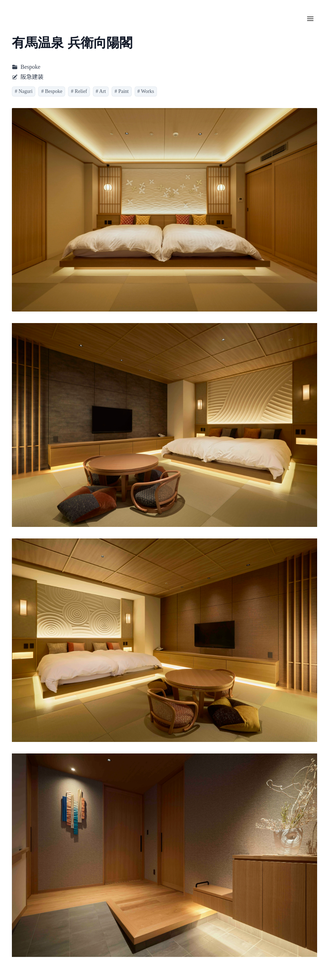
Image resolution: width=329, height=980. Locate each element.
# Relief (79, 91)
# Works (146, 91)
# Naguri (24, 91)
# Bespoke (52, 91)
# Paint (121, 91)
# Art (101, 91)
